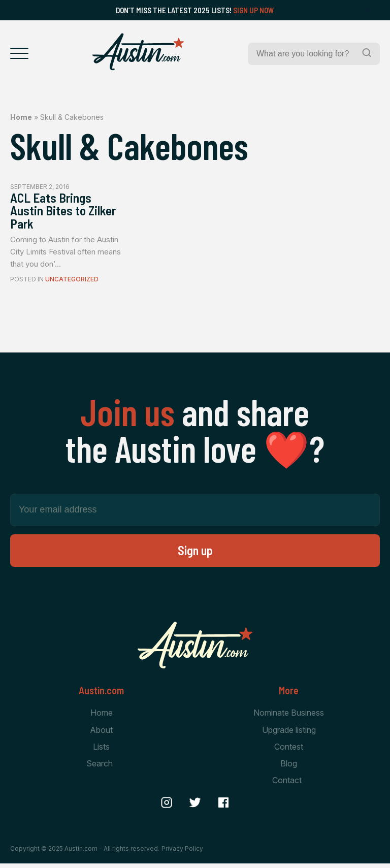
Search (100, 768)
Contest (289, 751)
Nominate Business (289, 717)
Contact (287, 785)
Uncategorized (72, 283)
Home (21, 117)
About (101, 734)
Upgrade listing (289, 734)
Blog (289, 768)
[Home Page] (138, 52)
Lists (101, 751)
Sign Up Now (254, 10)
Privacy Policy (182, 853)
